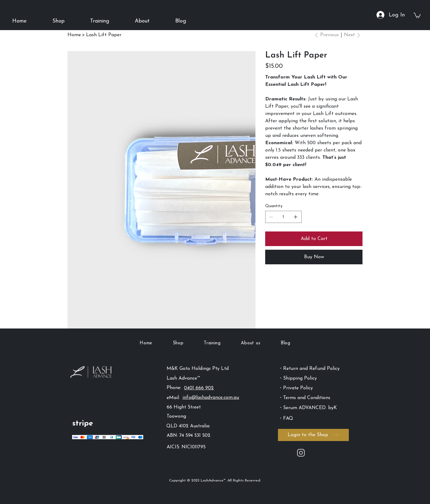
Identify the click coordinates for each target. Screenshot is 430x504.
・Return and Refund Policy (309, 369)
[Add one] (296, 217)
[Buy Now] (314, 257)
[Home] (74, 35)
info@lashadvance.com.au (211, 398)
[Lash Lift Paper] (104, 35)
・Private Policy (296, 388)
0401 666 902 (199, 388)
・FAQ (286, 419)
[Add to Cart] (314, 239)
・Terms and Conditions (304, 398)
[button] (58, 21)
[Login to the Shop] (313, 435)
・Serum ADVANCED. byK (308, 408)
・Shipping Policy (298, 378)
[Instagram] (301, 453)
